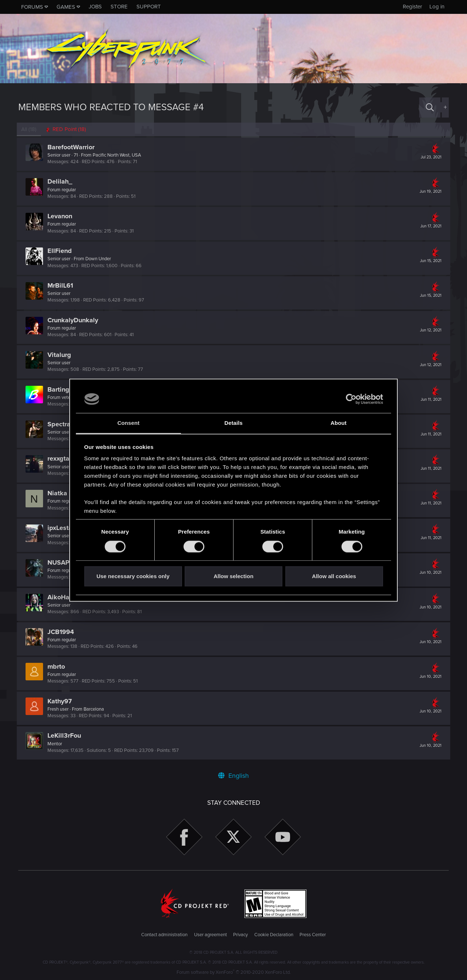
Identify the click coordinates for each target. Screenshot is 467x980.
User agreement (211, 935)
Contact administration (164, 935)
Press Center (313, 935)
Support (149, 7)
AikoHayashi (68, 597)
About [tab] (339, 423)
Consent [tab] (129, 423)
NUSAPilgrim (68, 562)
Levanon (61, 216)
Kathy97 (61, 701)
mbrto (58, 666)
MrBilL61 (62, 285)
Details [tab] (233, 423)
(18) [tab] (30, 129)
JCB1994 (62, 632)
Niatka (59, 493)
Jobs (95, 7)
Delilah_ (61, 181)
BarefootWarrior (72, 147)
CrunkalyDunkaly (74, 320)
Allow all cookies (334, 577)
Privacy (240, 935)
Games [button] (66, 7)
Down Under (100, 259)
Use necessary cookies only (133, 577)
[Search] (430, 107)
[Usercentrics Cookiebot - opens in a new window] (351, 399)
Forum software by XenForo (234, 972)
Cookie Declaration (274, 935)
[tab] (67, 129)
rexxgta (60, 458)
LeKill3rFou (66, 735)
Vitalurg (61, 355)
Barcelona (95, 709)
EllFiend (61, 251)
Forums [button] (32, 7)
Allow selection (233, 577)
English (233, 776)
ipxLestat (62, 528)
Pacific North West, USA (118, 155)
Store (119, 7)
